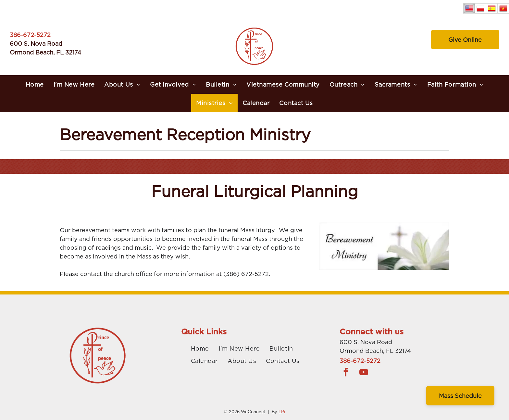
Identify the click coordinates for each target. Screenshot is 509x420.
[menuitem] (35, 84)
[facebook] (346, 373)
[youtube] (364, 373)
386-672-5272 (30, 35)
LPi (282, 412)
